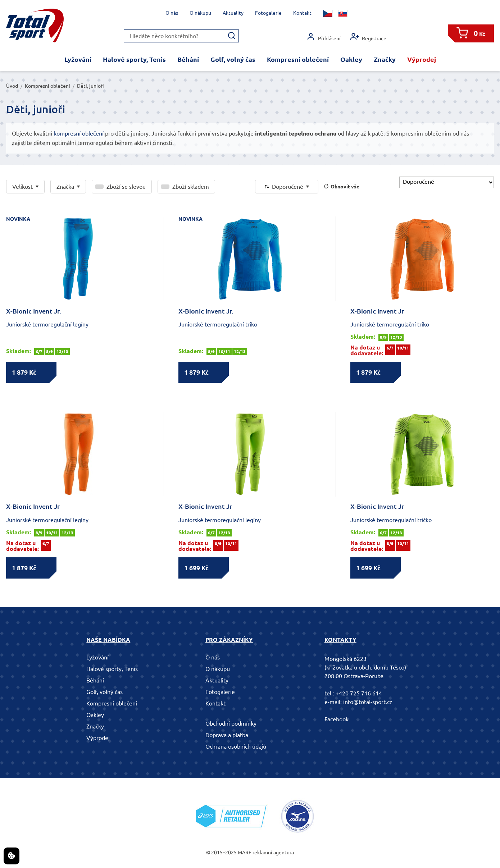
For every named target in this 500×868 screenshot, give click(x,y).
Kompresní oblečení (298, 59)
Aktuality (233, 13)
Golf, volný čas (233, 59)
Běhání (188, 59)
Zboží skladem (191, 187)
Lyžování (78, 59)
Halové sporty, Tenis (134, 59)
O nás (172, 13)
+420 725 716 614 (359, 693)
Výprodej (422, 59)
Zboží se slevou (126, 187)
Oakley (351, 59)
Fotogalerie (268, 13)
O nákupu (200, 13)
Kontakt (302, 13)
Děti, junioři (90, 86)
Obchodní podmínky (231, 723)
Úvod (12, 86)
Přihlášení (324, 37)
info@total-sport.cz (368, 702)
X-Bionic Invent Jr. (34, 311)
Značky (385, 59)
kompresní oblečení (79, 133)
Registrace (368, 37)
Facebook (337, 719)
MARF (245, 853)
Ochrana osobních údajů (236, 746)
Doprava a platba (227, 735)
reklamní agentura (273, 853)
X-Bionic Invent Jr (377, 311)
